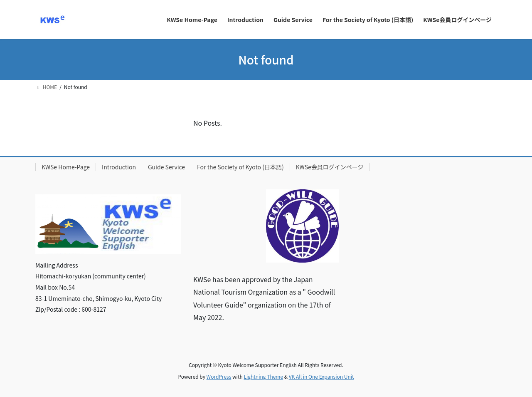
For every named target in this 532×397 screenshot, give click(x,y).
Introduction (119, 167)
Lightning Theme (263, 376)
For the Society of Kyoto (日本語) (240, 167)
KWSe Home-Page (66, 167)
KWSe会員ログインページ (330, 167)
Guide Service (166, 167)
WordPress (219, 376)
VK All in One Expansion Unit (321, 376)
